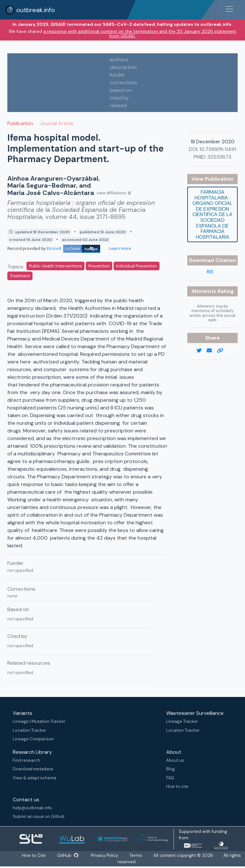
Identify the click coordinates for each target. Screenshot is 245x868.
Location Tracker (30, 730)
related (118, 105)
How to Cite (34, 855)
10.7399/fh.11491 (218, 149)
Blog (171, 769)
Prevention (99, 266)
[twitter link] (202, 351)
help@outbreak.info (32, 808)
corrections (123, 82)
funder (117, 75)
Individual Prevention (137, 266)
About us (175, 760)
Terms (136, 855)
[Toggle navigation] (229, 9)
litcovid (73, 248)
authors (119, 60)
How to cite (177, 786)
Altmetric (204, 291)
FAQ (170, 778)
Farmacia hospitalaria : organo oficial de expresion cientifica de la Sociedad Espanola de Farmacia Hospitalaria (212, 214)
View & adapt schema (34, 778)
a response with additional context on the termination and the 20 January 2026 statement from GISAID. (140, 34)
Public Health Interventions (56, 266)
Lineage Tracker (182, 721)
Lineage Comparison (33, 739)
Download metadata (33, 769)
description (123, 67)
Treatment (20, 276)
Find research (26, 760)
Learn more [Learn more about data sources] (119, 248)
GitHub (68, 855)
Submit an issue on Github (39, 816)
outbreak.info (30, 10)
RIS (210, 272)
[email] (212, 351)
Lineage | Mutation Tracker (39, 721)
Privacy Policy (105, 855)
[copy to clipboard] (223, 351)
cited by (119, 98)
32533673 (219, 157)
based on (121, 90)
